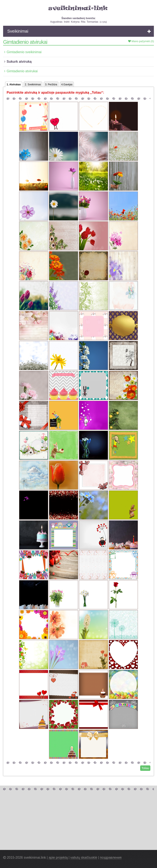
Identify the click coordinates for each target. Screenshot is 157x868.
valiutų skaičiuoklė (84, 858)
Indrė (67, 22)
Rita (83, 22)
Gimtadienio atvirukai (22, 71)
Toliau (145, 768)
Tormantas (92, 22)
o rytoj (103, 22)
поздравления (111, 858)
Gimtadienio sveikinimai (24, 52)
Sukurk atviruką (19, 62)
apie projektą (58, 858)
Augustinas (56, 22)
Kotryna (75, 22)
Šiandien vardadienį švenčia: (79, 18)
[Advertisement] (78, 821)
